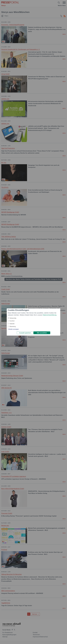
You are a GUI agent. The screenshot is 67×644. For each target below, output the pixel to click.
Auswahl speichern (25, 333)
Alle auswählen (42, 333)
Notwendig (13, 318)
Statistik (12, 324)
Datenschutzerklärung (50, 315)
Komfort (12, 321)
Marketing (13, 326)
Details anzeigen (14, 329)
